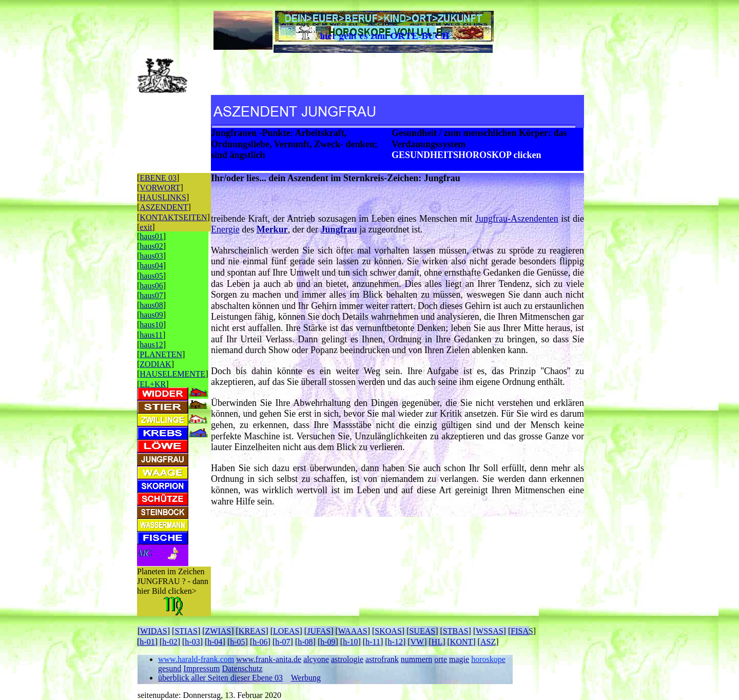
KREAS (252, 631)
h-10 (350, 642)
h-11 (373, 642)
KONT (461, 642)
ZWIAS (218, 631)
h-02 (170, 642)
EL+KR (153, 384)
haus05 (151, 276)
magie (459, 659)
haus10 (151, 325)
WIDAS (153, 631)
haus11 (151, 335)
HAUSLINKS (163, 197)
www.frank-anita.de (269, 659)
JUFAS (319, 631)
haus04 (151, 266)
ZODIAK (155, 364)
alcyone (316, 659)
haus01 (151, 236)
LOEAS (286, 631)
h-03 (192, 642)
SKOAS (388, 631)
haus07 (151, 295)
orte (441, 659)
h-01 (147, 642)
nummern (416, 659)
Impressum (201, 668)
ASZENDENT (164, 207)
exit (146, 227)
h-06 (260, 642)
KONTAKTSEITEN (173, 217)
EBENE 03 (158, 178)
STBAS (456, 631)
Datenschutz (242, 668)
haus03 (151, 256)
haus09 (151, 315)
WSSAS (489, 631)
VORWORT (160, 188)
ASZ (488, 642)
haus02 (151, 246)
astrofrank (382, 659)
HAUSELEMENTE (172, 374)
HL (437, 642)
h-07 (283, 642)
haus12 (151, 345)
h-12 (395, 642)
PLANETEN (161, 354)
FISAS (522, 631)
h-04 (215, 642)
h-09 (328, 642)
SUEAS (422, 631)
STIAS (186, 631)
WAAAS (353, 631)
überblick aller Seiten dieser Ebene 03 (220, 678)
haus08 (151, 305)
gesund (170, 668)
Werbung (306, 678)
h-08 (305, 642)
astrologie (347, 659)
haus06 (151, 286)
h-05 (237, 642)
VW (417, 642)
